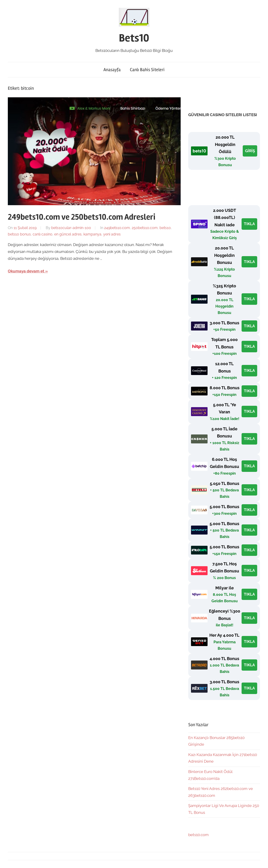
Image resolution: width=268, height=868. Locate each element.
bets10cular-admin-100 (71, 228)
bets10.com (198, 835)
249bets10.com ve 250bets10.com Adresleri (82, 217)
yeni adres (112, 234)
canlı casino (43, 234)
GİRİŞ (250, 151)
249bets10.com (117, 228)
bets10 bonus (19, 234)
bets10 (165, 228)
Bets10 (134, 38)
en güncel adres (68, 234)
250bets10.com (145, 228)
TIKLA (249, 224)
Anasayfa (112, 70)
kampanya (92, 234)
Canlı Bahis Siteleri (147, 70)
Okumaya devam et (26, 271)
